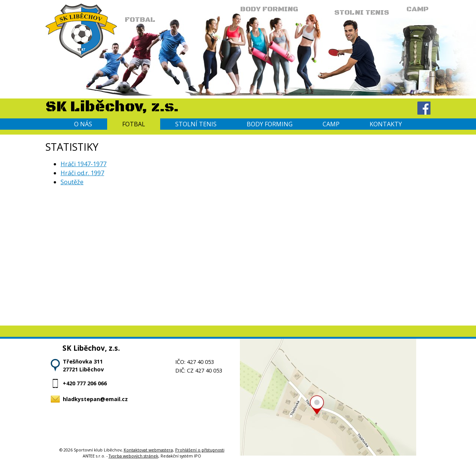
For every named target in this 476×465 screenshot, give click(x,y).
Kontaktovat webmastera (148, 450)
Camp (331, 124)
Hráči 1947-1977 (83, 164)
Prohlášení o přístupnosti (200, 450)
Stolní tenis (196, 124)
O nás (83, 124)
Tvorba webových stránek (133, 456)
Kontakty (386, 124)
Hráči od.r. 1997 (82, 173)
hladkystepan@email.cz (95, 399)
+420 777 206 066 (85, 383)
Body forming (270, 124)
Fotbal (134, 124)
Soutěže (72, 182)
